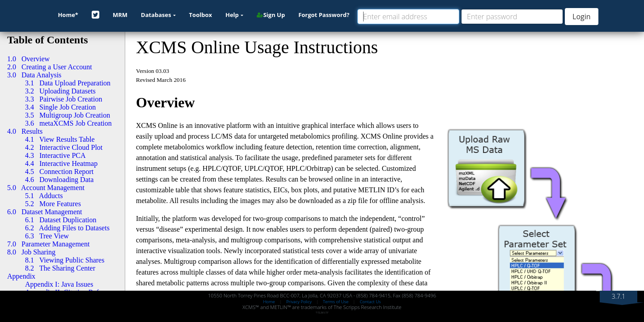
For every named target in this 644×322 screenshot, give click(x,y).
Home (269, 302)
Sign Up (271, 15)
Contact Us (370, 302)
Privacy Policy (299, 302)
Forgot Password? (324, 15)
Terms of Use (336, 302)
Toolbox (201, 15)
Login (582, 17)
